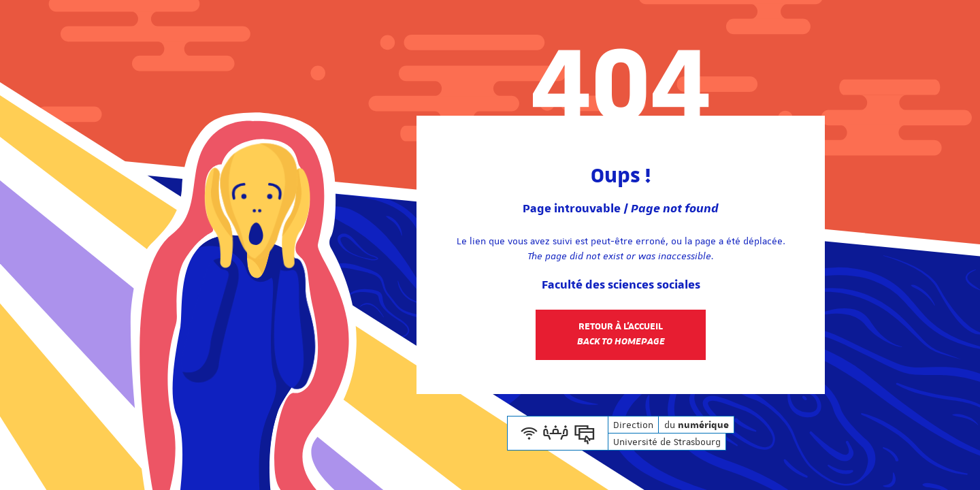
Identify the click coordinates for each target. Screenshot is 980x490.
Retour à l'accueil (621, 334)
